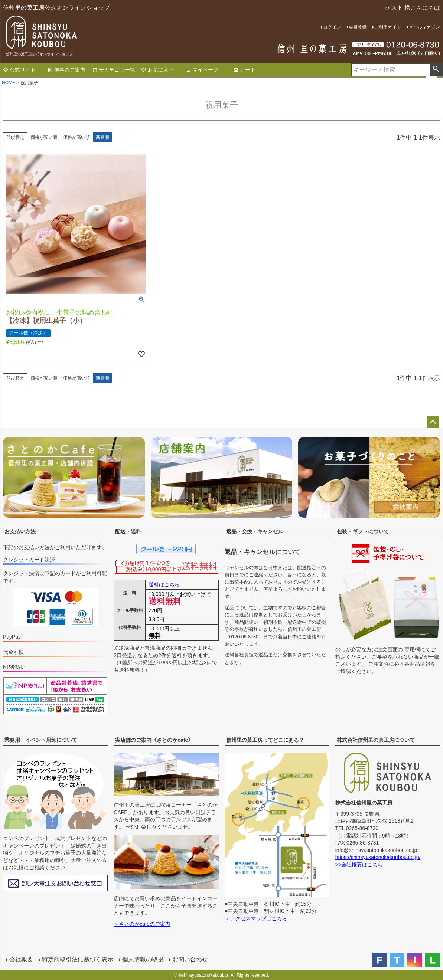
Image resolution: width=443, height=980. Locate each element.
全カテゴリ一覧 (114, 70)
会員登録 (358, 27)
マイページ (202, 70)
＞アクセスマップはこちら (256, 918)
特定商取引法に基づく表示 (77, 959)
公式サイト (19, 70)
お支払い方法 (20, 531)
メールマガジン (424, 27)
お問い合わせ (190, 959)
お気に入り (157, 70)
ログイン (332, 27)
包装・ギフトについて (363, 531)
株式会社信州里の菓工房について (376, 740)
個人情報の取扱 (143, 959)
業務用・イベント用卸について (41, 740)
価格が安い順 (44, 137)
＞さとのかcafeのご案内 (142, 924)
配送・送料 (128, 531)
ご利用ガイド (388, 27)
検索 (436, 70)
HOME (9, 83)
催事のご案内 (66, 70)
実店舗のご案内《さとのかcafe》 (154, 740)
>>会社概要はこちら (359, 865)
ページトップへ (433, 422)
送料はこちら (164, 584)
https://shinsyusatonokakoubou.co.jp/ (378, 857)
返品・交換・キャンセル (255, 531)
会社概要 (21, 959)
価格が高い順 (76, 137)
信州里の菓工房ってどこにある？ (265, 740)
